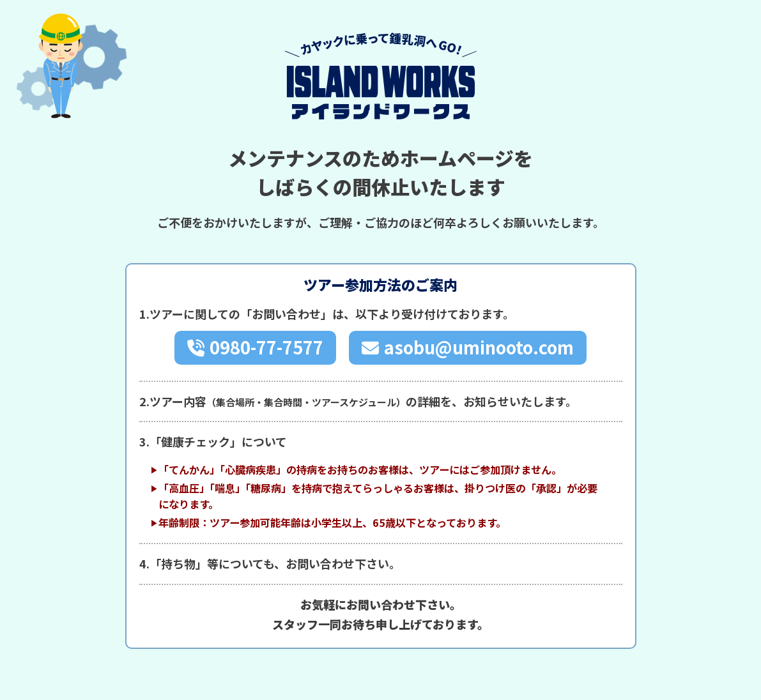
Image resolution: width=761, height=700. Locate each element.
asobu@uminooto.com (479, 347)
